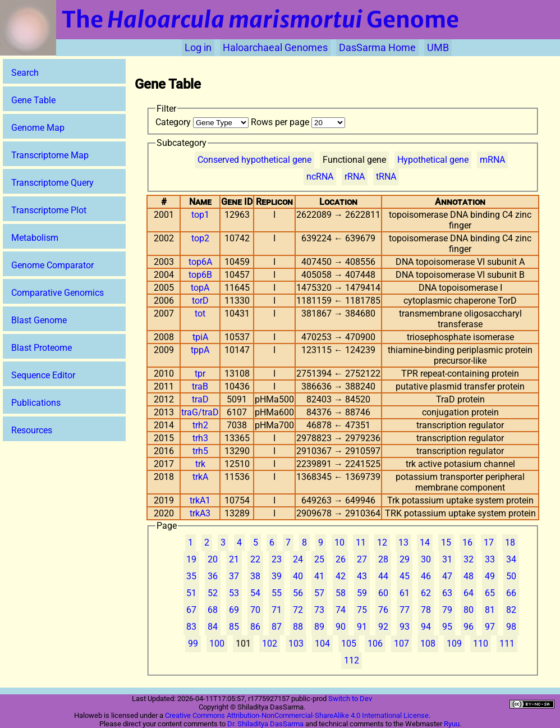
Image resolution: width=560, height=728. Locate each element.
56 (298, 593)
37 (234, 576)
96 (469, 627)
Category (203, 122)
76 (383, 610)
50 (511, 576)
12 (382, 542)
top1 (200, 215)
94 (426, 627)
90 (341, 627)
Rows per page (298, 122)
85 (234, 627)
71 (277, 610)
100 (217, 644)
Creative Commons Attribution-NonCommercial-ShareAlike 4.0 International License (297, 715)
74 (341, 610)
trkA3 (200, 513)
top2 (200, 238)
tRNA (386, 177)
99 (193, 644)
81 (490, 610)
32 (469, 559)
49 (490, 576)
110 (481, 644)
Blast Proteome (42, 348)
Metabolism (35, 238)
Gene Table (33, 100)
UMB (438, 48)
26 (341, 559)
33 (490, 559)
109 (454, 644)
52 (213, 593)
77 (405, 610)
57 (319, 593)
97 (490, 627)
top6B (200, 275)
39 (277, 576)
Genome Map (38, 128)
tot (200, 313)
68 (213, 610)
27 (362, 559)
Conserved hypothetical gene (254, 160)
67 (191, 610)
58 (341, 593)
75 (362, 610)
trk (200, 464)
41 (319, 576)
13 (403, 542)
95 (447, 627)
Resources (32, 430)
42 (341, 576)
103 (296, 644)
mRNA (492, 160)
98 (511, 627)
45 (405, 576)
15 (446, 542)
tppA (200, 350)
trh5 (200, 451)
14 (425, 542)
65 (490, 593)
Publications (36, 403)
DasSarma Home (377, 48)
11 (361, 542)
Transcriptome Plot (49, 210)
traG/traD (200, 412)
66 (511, 593)
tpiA (200, 337)
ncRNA (320, 177)
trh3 (200, 438)
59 (362, 593)
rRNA (355, 177)
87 (277, 627)
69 (234, 610)
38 (255, 576)
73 (319, 610)
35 (191, 576)
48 (469, 576)
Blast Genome (39, 320)
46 (426, 576)
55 (277, 593)
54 (255, 593)
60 (383, 593)
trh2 (200, 425)
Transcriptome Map (50, 155)
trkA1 (200, 500)
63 (447, 593)
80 (469, 610)
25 (319, 559)
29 (405, 559)
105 (349, 644)
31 (447, 559)
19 (191, 559)
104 (322, 644)
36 (213, 576)
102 (270, 644)
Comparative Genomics (58, 293)
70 (255, 610)
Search (25, 73)
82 (511, 610)
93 (405, 627)
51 (191, 593)
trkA (200, 477)
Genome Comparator (52, 265)
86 (255, 627)
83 (191, 627)
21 (234, 559)
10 (339, 542)
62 (426, 593)
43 (362, 576)
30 (426, 559)
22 (255, 559)
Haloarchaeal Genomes (275, 48)
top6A (200, 262)
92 (383, 627)
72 (298, 610)
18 (510, 542)
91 (362, 627)
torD (200, 301)
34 (511, 559)
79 (447, 610)
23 (277, 559)
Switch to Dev (350, 699)
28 (383, 559)
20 (213, 559)
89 (319, 627)
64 (469, 593)
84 (213, 627)
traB (200, 386)
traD (200, 399)
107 (401, 644)
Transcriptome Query (52, 183)
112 (352, 660)
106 (375, 644)
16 (467, 542)
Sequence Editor (43, 375)
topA (200, 288)
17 (489, 542)
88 (298, 627)
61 (405, 593)
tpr (200, 374)
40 (298, 576)
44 (383, 576)
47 (447, 576)
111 (507, 644)
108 (428, 644)
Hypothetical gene (433, 160)
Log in (198, 48)
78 (426, 610)
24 (298, 559)
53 (234, 593)
